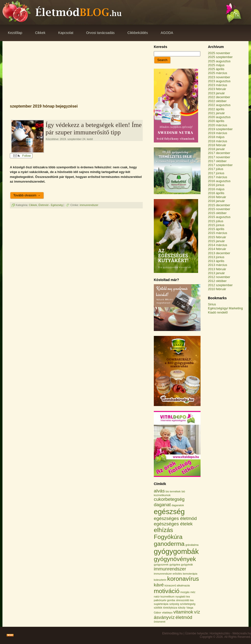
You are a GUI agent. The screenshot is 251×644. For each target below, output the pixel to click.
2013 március (218, 265)
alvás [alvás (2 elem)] (159, 491)
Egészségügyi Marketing (225, 308)
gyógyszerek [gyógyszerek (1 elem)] (161, 565)
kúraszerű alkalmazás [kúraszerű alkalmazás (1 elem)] (177, 585)
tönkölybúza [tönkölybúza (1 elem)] (170, 608)
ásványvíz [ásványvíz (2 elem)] (164, 617)
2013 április (216, 261)
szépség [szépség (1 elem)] (174, 604)
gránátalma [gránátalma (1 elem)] (192, 545)
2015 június (216, 225)
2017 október (217, 161)
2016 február (217, 197)
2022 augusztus (219, 105)
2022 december (219, 97)
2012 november (219, 277)
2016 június (216, 185)
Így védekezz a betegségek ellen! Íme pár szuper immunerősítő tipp (94, 129)
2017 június (216, 173)
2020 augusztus (219, 117)
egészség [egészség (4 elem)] (169, 511)
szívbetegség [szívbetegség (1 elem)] (188, 604)
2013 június (216, 257)
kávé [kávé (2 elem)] (159, 585)
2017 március (218, 177)
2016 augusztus (219, 181)
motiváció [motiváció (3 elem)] (167, 591)
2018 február (217, 145)
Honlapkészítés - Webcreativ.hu (230, 633)
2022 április (216, 109)
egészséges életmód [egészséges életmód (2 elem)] (175, 518)
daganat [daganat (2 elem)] (162, 505)
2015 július (216, 221)
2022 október (217, 101)
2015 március (218, 233)
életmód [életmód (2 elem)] (184, 617)
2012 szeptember (220, 285)
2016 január (216, 201)
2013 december (219, 253)
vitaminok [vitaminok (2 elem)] (183, 612)
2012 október (217, 281)
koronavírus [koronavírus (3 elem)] (183, 579)
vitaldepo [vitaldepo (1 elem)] (167, 613)
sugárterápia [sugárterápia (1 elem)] (161, 604)
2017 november (219, 157)
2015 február (217, 237)
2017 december (219, 153)
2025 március (218, 73)
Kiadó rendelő (218, 312)
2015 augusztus (219, 217)
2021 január (216, 113)
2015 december (219, 205)
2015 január (216, 241)
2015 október (217, 213)
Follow (22, 156)
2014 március (218, 245)
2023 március (218, 85)
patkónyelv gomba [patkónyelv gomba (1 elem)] (165, 600)
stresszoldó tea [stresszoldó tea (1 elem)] (185, 600)
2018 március (218, 141)
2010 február (217, 289)
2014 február (217, 249)
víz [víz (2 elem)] (197, 612)
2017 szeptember (220, 165)
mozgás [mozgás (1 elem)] (185, 592)
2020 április (216, 121)
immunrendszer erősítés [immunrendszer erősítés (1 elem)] (168, 574)
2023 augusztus (219, 81)
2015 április (216, 229)
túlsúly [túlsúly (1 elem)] (182, 608)
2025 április (216, 69)
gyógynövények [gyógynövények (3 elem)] (175, 559)
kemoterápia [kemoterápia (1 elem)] (190, 574)
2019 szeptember (220, 129)
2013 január (216, 273)
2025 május (216, 65)
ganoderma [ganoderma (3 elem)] (169, 544)
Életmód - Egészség (50, 205)
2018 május (216, 137)
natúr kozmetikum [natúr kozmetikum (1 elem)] (164, 597)
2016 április (216, 193)
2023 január (216, 93)
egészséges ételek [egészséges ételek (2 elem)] (173, 524)
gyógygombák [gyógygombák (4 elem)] (176, 551)
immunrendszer (89, 205)
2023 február (217, 89)
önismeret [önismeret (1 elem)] (160, 622)
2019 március (218, 133)
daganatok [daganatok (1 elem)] (178, 505)
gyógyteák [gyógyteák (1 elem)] (187, 565)
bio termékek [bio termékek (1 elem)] (173, 491)
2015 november (219, 209)
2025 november (219, 53)
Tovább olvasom (27, 195)
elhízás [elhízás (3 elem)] (163, 530)
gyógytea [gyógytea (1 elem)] (175, 565)
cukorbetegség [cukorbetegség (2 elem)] (169, 499)
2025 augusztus (219, 61)
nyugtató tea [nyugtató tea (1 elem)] (183, 597)
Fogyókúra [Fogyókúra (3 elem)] (168, 537)
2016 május (216, 189)
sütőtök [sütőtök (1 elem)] (158, 608)
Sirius (212, 304)
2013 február (217, 269)
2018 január (216, 149)
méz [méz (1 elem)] (193, 592)
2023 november (219, 77)
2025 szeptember (220, 57)
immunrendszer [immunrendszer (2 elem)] (170, 569)
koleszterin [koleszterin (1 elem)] (160, 580)
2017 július (216, 169)
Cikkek (33, 205)
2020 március (218, 125)
